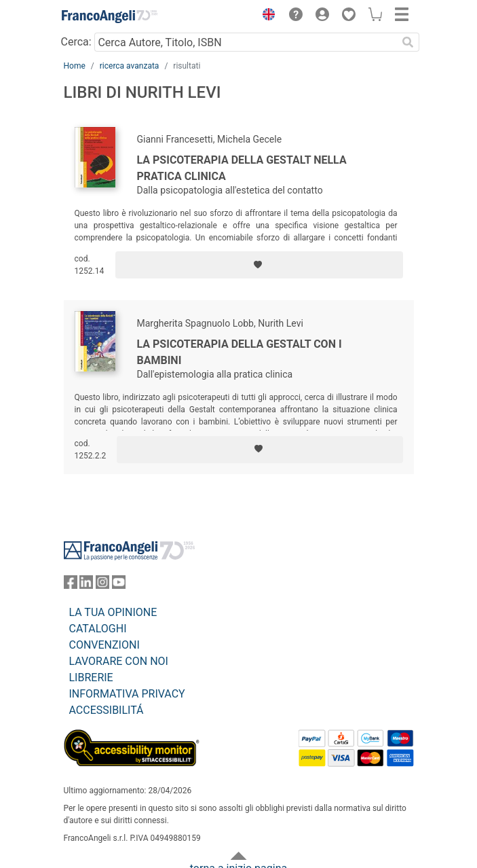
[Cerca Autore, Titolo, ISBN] (246, 42)
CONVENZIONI (104, 645)
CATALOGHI (98, 629)
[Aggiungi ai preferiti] (259, 265)
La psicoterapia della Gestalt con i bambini (240, 352)
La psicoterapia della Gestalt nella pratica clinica (242, 168)
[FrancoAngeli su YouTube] (119, 585)
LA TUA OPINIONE (113, 612)
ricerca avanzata (130, 66)
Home (75, 66)
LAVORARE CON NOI (119, 661)
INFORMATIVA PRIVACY (127, 694)
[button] (266, 16)
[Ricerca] (408, 42)
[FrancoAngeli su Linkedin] (86, 585)
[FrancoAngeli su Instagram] (102, 585)
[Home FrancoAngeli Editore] (109, 16)
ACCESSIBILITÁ (107, 710)
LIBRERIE (91, 677)
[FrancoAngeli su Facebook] (71, 585)
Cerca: (76, 42)
